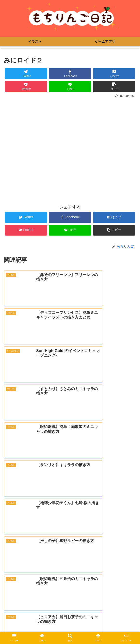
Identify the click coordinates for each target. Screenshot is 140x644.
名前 (8, 556)
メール (10, 574)
